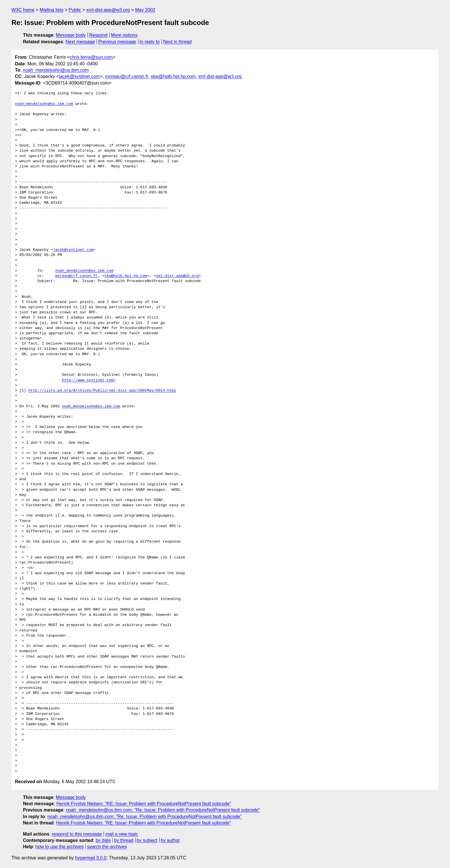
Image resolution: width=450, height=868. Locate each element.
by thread (124, 840)
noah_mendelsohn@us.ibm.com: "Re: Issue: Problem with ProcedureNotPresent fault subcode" (163, 810)
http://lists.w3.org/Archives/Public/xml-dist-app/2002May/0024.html (102, 391)
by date (103, 840)
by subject (147, 840)
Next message (80, 42)
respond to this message (77, 834)
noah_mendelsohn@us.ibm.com (56, 70)
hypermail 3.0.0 (91, 858)
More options (124, 35)
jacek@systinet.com (79, 76)
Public (75, 10)
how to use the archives (60, 847)
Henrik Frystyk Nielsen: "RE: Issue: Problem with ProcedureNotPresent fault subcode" (144, 804)
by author (170, 840)
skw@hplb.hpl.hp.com (173, 76)
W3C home (23, 10)
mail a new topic (122, 834)
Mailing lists (52, 10)
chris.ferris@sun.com (91, 57)
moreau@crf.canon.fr (127, 76)
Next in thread (177, 42)
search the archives (107, 847)
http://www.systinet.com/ (89, 380)
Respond (98, 35)
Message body (71, 35)
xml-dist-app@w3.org (108, 10)
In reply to (150, 42)
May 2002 (145, 10)
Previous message (117, 42)
